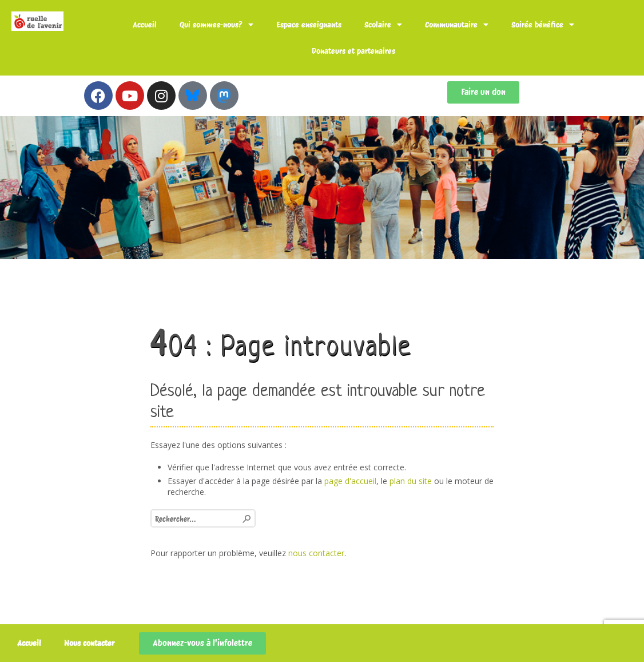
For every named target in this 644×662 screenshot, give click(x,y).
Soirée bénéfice (543, 25)
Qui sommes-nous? (216, 25)
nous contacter (316, 553)
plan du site (411, 481)
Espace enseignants (309, 25)
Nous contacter (89, 643)
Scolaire (383, 25)
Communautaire (457, 25)
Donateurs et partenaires (353, 51)
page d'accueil (350, 481)
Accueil (145, 25)
